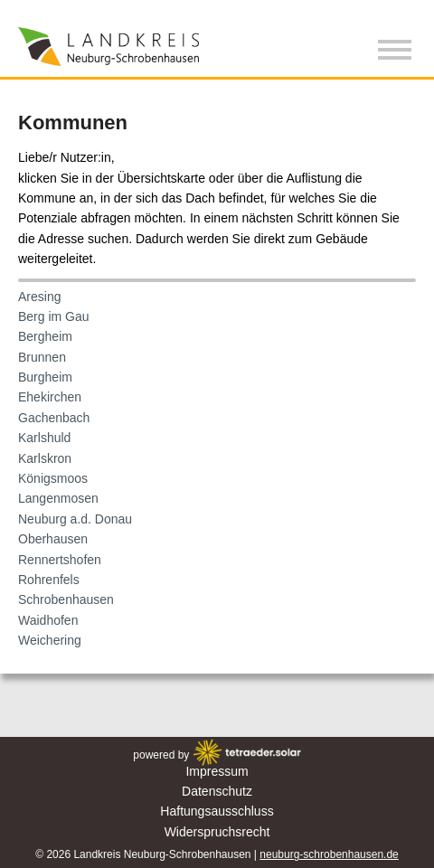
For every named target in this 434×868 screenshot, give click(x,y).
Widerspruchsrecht (217, 832)
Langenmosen (58, 498)
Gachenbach (54, 418)
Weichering (50, 640)
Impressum (217, 771)
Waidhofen (48, 620)
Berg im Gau (54, 316)
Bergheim (45, 336)
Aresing (39, 297)
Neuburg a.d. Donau (75, 519)
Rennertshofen (60, 560)
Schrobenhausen (66, 599)
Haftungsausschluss (217, 811)
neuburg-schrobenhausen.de (329, 854)
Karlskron (45, 458)
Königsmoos (53, 478)
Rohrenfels (49, 580)
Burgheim (45, 377)
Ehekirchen (50, 397)
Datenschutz (217, 791)
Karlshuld (44, 438)
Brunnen (42, 357)
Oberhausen (53, 539)
